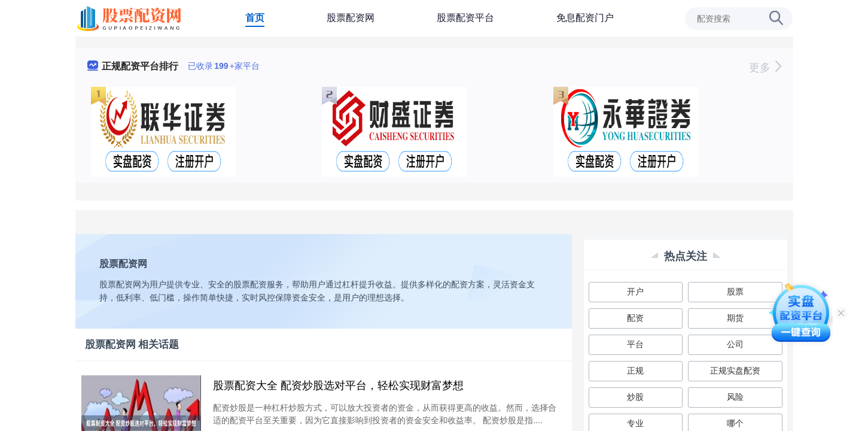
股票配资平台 (465, 18)
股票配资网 (351, 18)
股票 (735, 292)
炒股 (635, 397)
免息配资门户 (585, 18)
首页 (255, 18)
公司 (735, 344)
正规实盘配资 (735, 371)
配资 (635, 318)
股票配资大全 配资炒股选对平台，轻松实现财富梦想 (338, 386)
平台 (635, 344)
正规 (635, 371)
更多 (765, 68)
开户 (635, 292)
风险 (735, 397)
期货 (735, 318)
